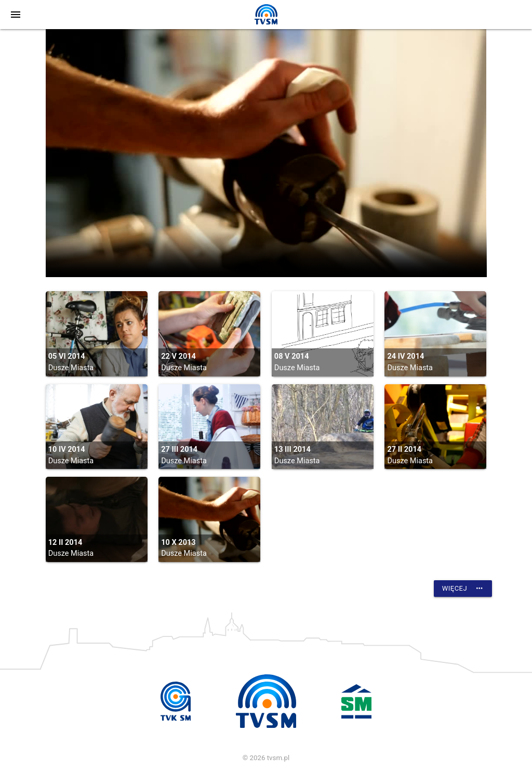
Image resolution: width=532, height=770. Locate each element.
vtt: (266, 153)
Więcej (463, 589)
